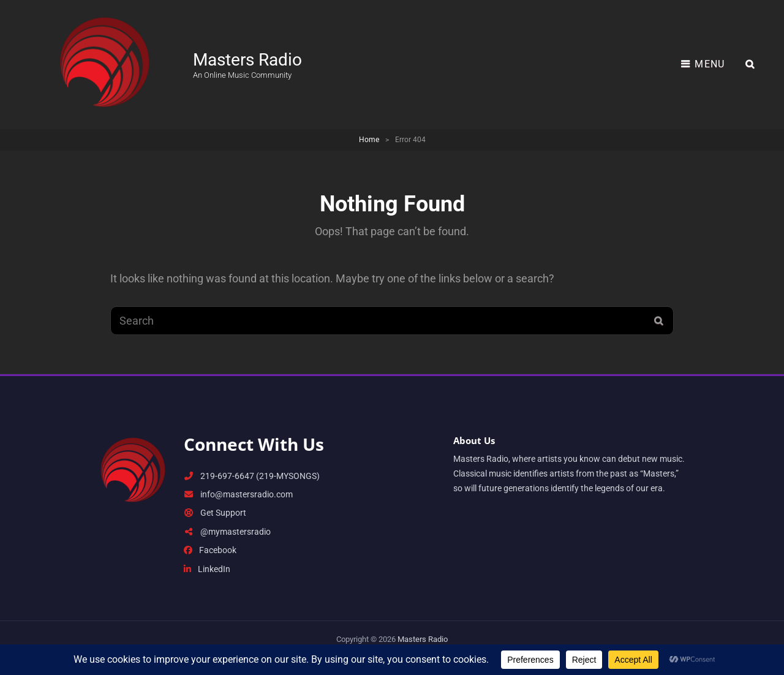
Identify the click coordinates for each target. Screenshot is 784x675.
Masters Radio (247, 60)
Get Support (215, 513)
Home (369, 140)
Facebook (210, 550)
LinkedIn (207, 569)
